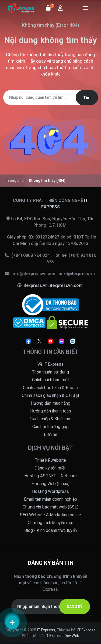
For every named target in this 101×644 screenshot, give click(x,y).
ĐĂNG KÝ (75, 607)
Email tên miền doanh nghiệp (50, 499)
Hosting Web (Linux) (51, 484)
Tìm (87, 98)
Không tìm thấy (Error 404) (51, 25)
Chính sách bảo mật (50, 380)
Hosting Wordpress (50, 491)
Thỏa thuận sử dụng (51, 372)
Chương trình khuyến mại (51, 523)
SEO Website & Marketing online (50, 515)
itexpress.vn (36, 285)
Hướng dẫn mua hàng (50, 403)
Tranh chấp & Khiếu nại (51, 419)
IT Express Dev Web (62, 636)
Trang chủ (35, 67)
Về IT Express (51, 364)
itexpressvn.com (66, 285)
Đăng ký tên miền (51, 468)
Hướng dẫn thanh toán (51, 411)
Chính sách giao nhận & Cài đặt (51, 395)
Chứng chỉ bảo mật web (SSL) (51, 507)
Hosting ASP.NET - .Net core (51, 476)
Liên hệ (51, 434)
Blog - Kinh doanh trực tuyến (50, 530)
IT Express (46, 630)
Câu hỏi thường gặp (50, 427)
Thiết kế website (50, 460)
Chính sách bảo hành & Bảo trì (51, 388)
